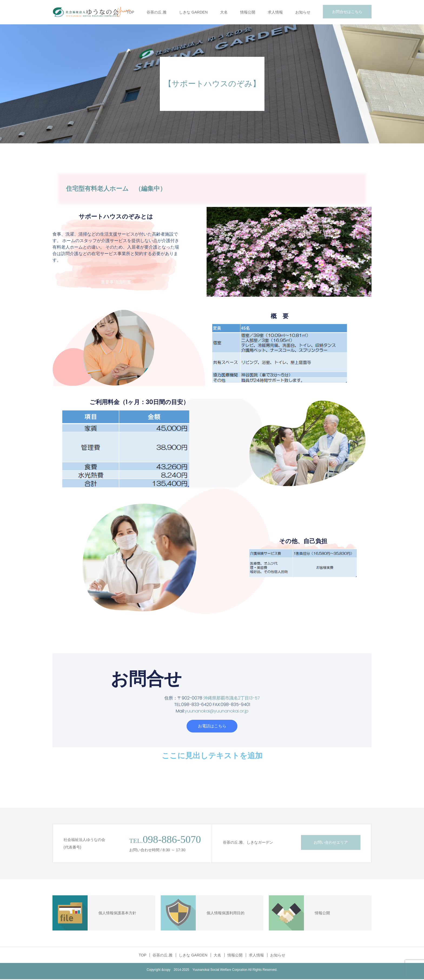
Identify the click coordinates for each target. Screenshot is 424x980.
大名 (224, 12)
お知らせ (303, 12)
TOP (130, 12)
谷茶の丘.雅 (157, 12)
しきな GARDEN (193, 12)
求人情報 (275, 12)
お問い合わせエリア (331, 843)
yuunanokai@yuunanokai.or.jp (217, 711)
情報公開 (248, 12)
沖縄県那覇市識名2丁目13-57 (232, 698)
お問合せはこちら (347, 12)
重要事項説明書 (116, 282)
